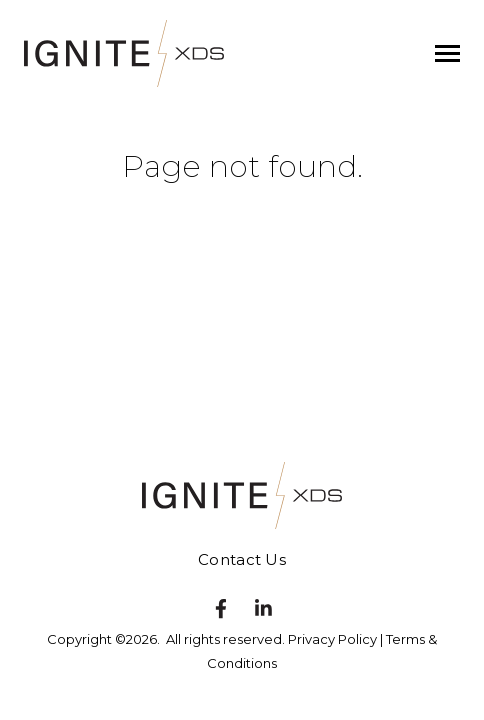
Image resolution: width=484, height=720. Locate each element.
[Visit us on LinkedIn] (264, 609)
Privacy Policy (332, 639)
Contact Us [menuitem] (242, 559)
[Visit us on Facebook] (221, 609)
